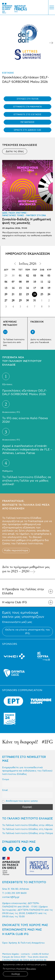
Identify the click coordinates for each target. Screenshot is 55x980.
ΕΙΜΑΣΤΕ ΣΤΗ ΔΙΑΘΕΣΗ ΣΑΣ (28, 130)
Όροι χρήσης (31, 969)
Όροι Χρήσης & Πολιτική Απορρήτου (23, 943)
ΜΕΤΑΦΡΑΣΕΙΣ (27, 122)
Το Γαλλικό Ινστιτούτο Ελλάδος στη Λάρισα (27, 829)
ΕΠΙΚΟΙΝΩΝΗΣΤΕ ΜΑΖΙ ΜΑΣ (22, 930)
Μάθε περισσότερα (16, 550)
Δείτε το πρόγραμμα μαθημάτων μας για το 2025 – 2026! (26, 569)
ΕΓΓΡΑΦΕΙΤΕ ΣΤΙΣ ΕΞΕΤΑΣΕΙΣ (27, 115)
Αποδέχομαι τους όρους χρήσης (20, 801)
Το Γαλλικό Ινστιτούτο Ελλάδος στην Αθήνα (27, 825)
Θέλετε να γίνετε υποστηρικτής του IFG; (27, 632)
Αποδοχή (15, 974)
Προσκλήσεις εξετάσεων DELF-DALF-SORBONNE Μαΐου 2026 (26, 80)
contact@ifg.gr (11, 897)
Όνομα (6, 779)
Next (51, 43)
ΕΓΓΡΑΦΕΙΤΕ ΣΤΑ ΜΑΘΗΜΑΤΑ (27, 107)
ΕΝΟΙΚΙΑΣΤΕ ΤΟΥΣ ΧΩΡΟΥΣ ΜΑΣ (25, 925)
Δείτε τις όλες (15, 151)
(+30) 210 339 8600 (16, 893)
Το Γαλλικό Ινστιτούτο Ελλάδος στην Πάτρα (27, 833)
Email (5, 790)
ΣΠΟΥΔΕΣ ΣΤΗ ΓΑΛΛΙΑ (28, 99)
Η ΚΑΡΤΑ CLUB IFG (15, 934)
